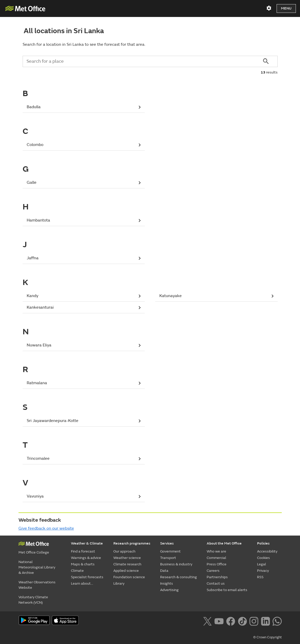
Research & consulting (179, 577)
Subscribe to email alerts (227, 590)
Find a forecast (83, 551)
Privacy (263, 571)
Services (167, 543)
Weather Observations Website (37, 585)
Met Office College (34, 552)
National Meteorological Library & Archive (37, 567)
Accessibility (267, 551)
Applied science (126, 571)
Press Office (217, 564)
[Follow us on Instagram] (254, 621)
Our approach (124, 551)
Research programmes (132, 543)
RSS (260, 577)
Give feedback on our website (46, 528)
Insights (167, 583)
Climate (77, 571)
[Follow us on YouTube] (219, 621)
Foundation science (129, 577)
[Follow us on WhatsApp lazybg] (277, 621)
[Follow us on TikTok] (242, 621)
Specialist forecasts (87, 577)
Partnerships (217, 577)
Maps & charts (83, 564)
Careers (213, 571)
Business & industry (176, 564)
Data (164, 571)
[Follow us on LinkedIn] (265, 621)
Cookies (263, 558)
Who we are (216, 551)
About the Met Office (224, 543)
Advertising (169, 590)
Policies (263, 543)
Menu (286, 8)
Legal (262, 564)
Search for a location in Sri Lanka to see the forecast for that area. (84, 44)
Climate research (127, 564)
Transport (168, 558)
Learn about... (82, 583)
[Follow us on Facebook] (231, 621)
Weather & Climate (87, 543)
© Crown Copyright (267, 637)
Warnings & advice (86, 558)
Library (119, 583)
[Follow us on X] (207, 621)
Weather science (127, 558)
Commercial (216, 558)
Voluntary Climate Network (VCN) (33, 600)
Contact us (216, 583)
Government (170, 551)
